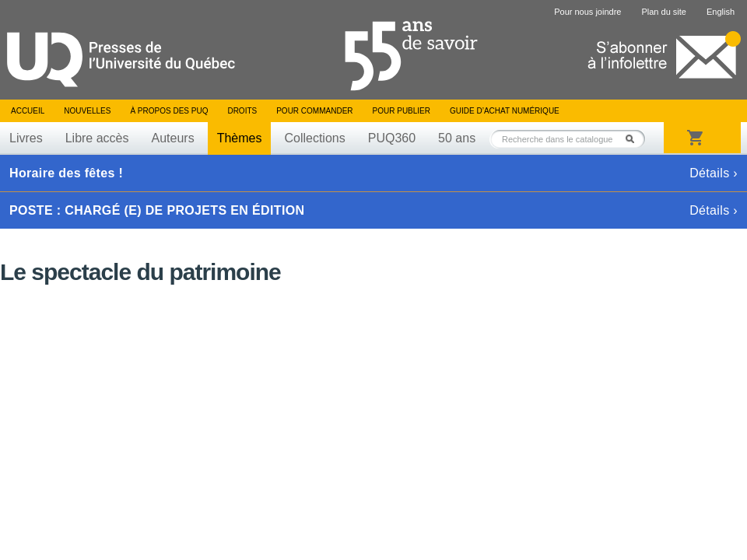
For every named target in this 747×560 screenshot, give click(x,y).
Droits (242, 111)
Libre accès (97, 138)
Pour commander (314, 111)
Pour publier (402, 111)
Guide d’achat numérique (505, 111)
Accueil (28, 111)
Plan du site (663, 12)
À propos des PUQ (169, 111)
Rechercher (634, 139)
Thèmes (240, 138)
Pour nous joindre (587, 12)
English (721, 12)
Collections (314, 138)
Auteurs (173, 138)
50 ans (457, 138)
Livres (26, 138)
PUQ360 (392, 138)
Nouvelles (87, 111)
